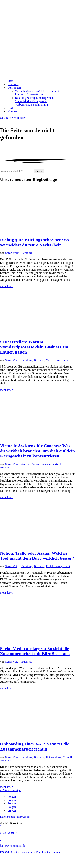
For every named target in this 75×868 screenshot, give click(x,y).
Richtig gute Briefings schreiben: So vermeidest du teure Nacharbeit (34, 242)
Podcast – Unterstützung (30, 94)
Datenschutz (7, 817)
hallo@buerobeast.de (13, 846)
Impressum (24, 817)
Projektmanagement (58, 566)
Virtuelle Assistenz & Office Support (37, 91)
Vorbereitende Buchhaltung (31, 105)
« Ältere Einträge (10, 790)
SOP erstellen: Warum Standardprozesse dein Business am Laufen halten (34, 347)
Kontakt (12, 111)
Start (10, 81)
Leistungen (14, 88)
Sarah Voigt (12, 253)
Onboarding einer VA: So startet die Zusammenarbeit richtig (35, 746)
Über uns (13, 84)
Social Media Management (31, 101)
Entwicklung (54, 757)
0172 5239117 (9, 833)
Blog (10, 108)
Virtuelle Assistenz (57, 360)
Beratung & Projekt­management (34, 98)
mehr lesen (7, 286)
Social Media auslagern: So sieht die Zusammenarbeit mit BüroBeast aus (35, 651)
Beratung (27, 253)
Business (39, 360)
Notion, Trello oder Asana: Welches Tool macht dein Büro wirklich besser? (37, 556)
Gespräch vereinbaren (13, 118)
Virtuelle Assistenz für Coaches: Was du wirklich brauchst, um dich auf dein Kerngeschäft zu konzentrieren (37, 451)
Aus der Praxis (30, 464)
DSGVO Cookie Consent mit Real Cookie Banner (30, 852)
